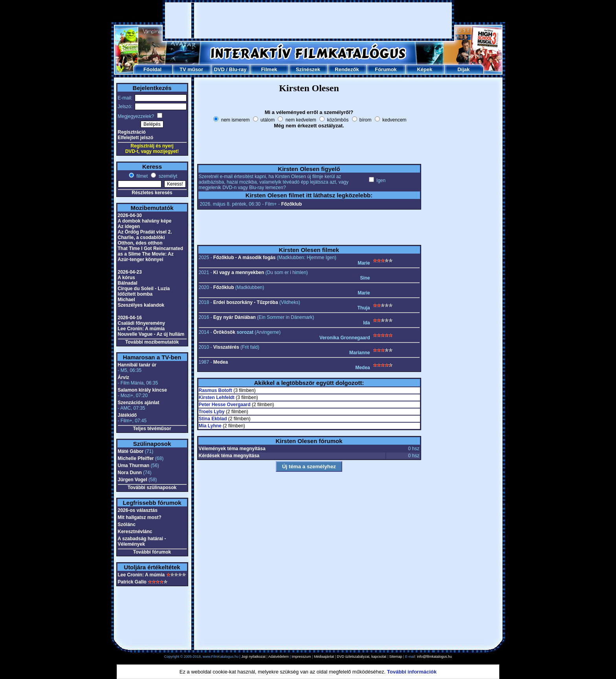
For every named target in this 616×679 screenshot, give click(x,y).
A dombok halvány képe (145, 221)
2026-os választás (138, 510)
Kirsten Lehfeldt (217, 397)
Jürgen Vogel (133, 480)
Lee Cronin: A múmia (141, 329)
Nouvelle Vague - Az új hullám (151, 334)
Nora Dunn (130, 473)
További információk (412, 672)
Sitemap (396, 657)
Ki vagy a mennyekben (239, 272)
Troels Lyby (212, 412)
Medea (221, 362)
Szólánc (127, 524)
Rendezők (347, 69)
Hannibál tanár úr (137, 365)
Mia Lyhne (210, 426)
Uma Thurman (134, 466)
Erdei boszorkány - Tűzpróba (246, 302)
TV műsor (191, 69)
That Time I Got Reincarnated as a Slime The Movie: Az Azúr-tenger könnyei (150, 254)
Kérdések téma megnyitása (229, 456)
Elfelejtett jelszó (136, 138)
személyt (167, 176)
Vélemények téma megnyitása (232, 449)
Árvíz (124, 377)
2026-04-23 (130, 272)
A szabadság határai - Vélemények (142, 541)
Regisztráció (132, 132)
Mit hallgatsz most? (140, 517)
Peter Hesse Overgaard (225, 405)
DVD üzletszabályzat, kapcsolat (361, 657)
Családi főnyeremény (142, 323)
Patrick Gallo (132, 582)
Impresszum (302, 657)
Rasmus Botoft (215, 390)
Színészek (308, 69)
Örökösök (224, 332)
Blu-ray (238, 69)
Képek (424, 69)
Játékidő (127, 415)
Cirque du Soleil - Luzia (144, 289)
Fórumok (386, 69)
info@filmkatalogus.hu (435, 657)
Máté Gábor (131, 451)
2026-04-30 (130, 215)
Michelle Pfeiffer (136, 458)
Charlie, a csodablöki (141, 237)
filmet (141, 176)
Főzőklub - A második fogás (244, 258)
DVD (219, 69)
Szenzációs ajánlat (139, 403)
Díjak (463, 69)
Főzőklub (292, 204)
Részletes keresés (152, 193)
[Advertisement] (308, 20)
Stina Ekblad (213, 419)
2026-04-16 (130, 318)
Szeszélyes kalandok (141, 305)
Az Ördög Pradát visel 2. (145, 232)
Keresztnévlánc (135, 532)
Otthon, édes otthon (140, 243)
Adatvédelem (279, 657)
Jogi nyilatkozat (253, 657)
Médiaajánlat (324, 657)
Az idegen (129, 226)
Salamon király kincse (142, 390)
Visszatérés (226, 347)
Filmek (269, 69)
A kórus (126, 278)
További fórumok (152, 552)
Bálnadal (128, 283)
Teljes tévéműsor (152, 429)
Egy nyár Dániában (235, 317)
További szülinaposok (152, 488)
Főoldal (152, 69)
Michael (126, 300)
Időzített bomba (135, 294)
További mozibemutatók (152, 342)
